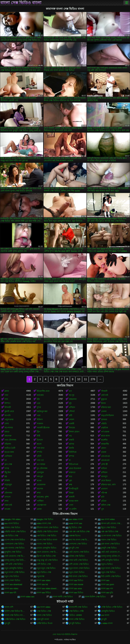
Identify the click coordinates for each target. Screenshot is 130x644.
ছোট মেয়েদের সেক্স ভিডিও (15, 556)
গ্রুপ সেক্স (8, 464)
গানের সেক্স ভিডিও (45, 544)
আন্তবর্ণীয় (105, 444)
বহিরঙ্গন (8, 444)
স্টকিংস (40, 419)
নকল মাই (8, 505)
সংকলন (40, 424)
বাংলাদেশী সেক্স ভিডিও (78, 607)
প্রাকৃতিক (104, 428)
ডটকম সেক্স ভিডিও (77, 556)
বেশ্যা (7, 424)
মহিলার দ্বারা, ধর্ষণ (108, 485)
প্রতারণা (104, 489)
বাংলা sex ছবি (10, 593)
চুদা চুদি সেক (74, 548)
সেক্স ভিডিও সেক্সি (76, 611)
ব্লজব (7, 391)
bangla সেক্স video (12, 519)
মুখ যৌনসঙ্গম (42, 468)
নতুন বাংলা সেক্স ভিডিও (111, 568)
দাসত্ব (7, 468)
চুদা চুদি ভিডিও (75, 623)
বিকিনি (7, 481)
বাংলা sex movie (76, 584)
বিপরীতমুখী (74, 489)
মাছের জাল (74, 501)
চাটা (103, 497)
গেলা (71, 505)
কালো (39, 444)
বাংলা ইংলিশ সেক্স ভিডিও (95, 597)
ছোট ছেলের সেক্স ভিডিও (79, 552)
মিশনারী (8, 407)
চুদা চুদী (7, 623)
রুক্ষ (71, 485)
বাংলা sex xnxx (75, 589)
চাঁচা (38, 399)
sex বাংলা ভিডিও (12, 523)
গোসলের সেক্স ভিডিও (78, 544)
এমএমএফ (105, 460)
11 (85, 379)
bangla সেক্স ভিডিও (45, 519)
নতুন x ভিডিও (107, 564)
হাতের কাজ (9, 452)
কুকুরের (104, 399)
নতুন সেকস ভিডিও (77, 572)
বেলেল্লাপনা (41, 505)
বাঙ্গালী (72, 497)
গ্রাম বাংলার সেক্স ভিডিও (15, 548)
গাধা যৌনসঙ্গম (10, 440)
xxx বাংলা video (44, 607)
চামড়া (7, 432)
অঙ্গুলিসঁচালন (107, 415)
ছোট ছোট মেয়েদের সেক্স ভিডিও (112, 552)
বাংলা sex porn (107, 584)
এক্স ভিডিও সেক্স (11, 536)
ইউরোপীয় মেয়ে (43, 391)
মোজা (39, 509)
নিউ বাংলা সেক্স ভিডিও (78, 576)
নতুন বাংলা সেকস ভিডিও (79, 568)
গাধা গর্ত (40, 460)
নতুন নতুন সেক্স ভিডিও (46, 568)
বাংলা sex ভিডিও (76, 593)
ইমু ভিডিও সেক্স (75, 528)
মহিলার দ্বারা (106, 407)
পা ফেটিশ (73, 509)
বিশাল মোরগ (74, 432)
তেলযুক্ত (40, 472)
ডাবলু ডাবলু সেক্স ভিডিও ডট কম (15, 560)
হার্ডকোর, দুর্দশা (43, 497)
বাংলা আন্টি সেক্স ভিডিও (63, 597)
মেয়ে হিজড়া (106, 481)
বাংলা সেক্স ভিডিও (44, 615)
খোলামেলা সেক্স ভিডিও (14, 544)
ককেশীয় (104, 440)
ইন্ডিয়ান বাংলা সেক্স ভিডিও (48, 528)
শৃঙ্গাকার (104, 419)
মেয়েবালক (41, 485)
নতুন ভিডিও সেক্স (44, 572)
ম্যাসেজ (40, 489)
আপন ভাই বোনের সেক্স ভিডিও (112, 523)
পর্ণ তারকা (105, 432)
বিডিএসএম (74, 464)
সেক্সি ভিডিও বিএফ (45, 623)
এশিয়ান (72, 407)
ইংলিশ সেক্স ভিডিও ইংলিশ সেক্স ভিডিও (15, 611)
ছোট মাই (105, 395)
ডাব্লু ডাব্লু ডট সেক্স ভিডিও (47, 560)
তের (39, 403)
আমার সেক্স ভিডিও (12, 528)
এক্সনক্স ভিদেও (75, 536)
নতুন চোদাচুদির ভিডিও (14, 568)
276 (93, 379)
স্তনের (39, 481)
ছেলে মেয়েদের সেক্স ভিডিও (48, 552)
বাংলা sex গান (107, 589)
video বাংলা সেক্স (44, 523)
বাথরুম (7, 509)
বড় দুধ (72, 395)
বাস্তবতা (72, 472)
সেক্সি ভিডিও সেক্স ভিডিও (15, 619)
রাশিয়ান (104, 472)
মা (70, 460)
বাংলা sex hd (42, 584)
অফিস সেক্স (106, 505)
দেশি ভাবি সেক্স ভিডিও (14, 564)
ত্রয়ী (71, 415)
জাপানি (8, 415)
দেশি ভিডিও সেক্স (44, 564)
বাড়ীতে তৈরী (10, 448)
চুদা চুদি (104, 619)
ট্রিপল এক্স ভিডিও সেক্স (46, 556)
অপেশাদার (9, 428)
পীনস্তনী (104, 391)
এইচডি (104, 424)
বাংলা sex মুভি (107, 593)
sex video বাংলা (76, 519)
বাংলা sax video (44, 580)
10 (79, 379)
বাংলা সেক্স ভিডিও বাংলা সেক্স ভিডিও (15, 615)
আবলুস (104, 476)
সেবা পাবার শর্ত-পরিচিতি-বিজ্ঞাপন (65, 634)
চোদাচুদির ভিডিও (108, 611)
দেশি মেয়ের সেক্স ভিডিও (79, 564)
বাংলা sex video (11, 589)
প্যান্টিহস (40, 501)
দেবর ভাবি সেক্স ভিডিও (78, 560)
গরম (39, 415)
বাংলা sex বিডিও (44, 593)
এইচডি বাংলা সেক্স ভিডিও (15, 532)
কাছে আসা (105, 436)
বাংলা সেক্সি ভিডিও (77, 619)
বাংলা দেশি (9, 607)
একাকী (72, 424)
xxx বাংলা (105, 615)
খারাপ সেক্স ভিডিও (109, 540)
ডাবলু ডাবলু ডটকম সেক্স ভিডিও (112, 556)
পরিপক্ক (104, 493)
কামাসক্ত (8, 436)
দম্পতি (39, 452)
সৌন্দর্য (72, 411)
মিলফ (103, 403)
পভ (70, 436)
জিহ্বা (71, 493)
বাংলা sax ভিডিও (76, 580)
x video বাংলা (107, 623)
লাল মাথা (41, 448)
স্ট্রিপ (38, 432)
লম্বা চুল (40, 476)
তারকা (104, 452)
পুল (102, 509)
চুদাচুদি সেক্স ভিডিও (109, 548)
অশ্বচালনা (73, 399)
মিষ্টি (38, 436)
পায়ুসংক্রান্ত (9, 419)
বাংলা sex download (13, 584)
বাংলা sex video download (48, 589)
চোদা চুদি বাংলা (43, 619)
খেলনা (104, 411)
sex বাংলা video (108, 519)
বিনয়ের (72, 428)
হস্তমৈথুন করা (42, 411)
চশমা (39, 493)
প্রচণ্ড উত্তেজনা (75, 468)
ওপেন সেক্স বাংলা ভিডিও (15, 540)
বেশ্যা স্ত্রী (104, 464)
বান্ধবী (71, 440)
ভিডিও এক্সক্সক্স (75, 615)
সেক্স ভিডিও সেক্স (44, 611)
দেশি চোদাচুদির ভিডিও (110, 560)
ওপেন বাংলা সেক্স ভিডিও (111, 536)
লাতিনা (104, 468)
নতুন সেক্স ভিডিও (108, 572)
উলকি (71, 448)
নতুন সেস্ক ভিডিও (12, 576)
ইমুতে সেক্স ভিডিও (109, 528)
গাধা (6, 395)
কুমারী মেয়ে (9, 411)
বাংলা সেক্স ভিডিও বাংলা (21, 3)
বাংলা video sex (28, 597)
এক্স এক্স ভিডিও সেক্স (110, 532)
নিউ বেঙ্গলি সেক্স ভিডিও (111, 576)
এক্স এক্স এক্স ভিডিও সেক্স (79, 532)
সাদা (6, 399)
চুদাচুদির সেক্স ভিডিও (13, 552)
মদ (6, 489)
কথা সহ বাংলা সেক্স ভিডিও (80, 540)
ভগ (70, 391)
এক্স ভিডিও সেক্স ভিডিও (47, 536)
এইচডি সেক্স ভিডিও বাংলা (47, 532)
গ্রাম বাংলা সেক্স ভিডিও (110, 544)
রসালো (8, 497)
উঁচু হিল (8, 472)
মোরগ (104, 448)
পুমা (70, 481)
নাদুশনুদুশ (8, 485)
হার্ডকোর (40, 395)
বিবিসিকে (73, 452)
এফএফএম (105, 456)
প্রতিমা (104, 501)
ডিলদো (40, 440)
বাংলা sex (105, 580)
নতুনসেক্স (41, 576)
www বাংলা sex (75, 523)
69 (6, 476)
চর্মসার (72, 444)
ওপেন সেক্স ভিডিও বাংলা (47, 540)
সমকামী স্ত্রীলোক (43, 428)
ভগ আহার (41, 464)
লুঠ (70, 403)
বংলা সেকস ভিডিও (12, 580)
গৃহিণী (39, 456)
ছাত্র (71, 476)
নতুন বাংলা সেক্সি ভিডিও (15, 572)
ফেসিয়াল (8, 456)
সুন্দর (39, 407)
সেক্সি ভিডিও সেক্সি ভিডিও (112, 607)
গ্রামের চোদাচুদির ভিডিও (47, 548)
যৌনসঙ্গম (8, 493)
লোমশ (72, 419)
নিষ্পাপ (7, 403)
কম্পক (71, 456)
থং (6, 460)
